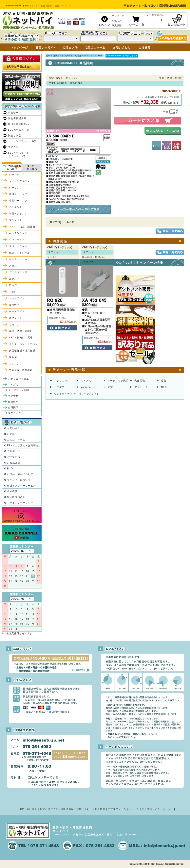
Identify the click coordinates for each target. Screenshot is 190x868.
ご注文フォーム (16, 440)
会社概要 (12, 491)
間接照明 (14, 305)
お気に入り (118, 21)
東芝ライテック (17, 413)
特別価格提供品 (17, 118)
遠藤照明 (13, 402)
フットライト (17, 298)
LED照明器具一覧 (19, 130)
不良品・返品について (20, 474)
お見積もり (14, 434)
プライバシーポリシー (20, 503)
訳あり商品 (15, 136)
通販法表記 (67, 809)
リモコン (14, 325)
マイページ (118, 16)
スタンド (14, 266)
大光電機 (140, 381)
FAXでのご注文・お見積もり (24, 445)
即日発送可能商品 (19, 124)
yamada (86, 387)
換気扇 (13, 357)
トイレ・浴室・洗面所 (22, 227)
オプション (16, 318)
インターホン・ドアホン (23, 344)
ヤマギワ (59, 387)
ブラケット (16, 220)
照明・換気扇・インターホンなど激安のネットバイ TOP (74, 56)
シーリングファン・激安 (22, 141)
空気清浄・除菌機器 (21, 370)
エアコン (13, 147)
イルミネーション (20, 259)
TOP (21, 809)
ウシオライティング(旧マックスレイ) (76, 394)
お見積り (100, 809)
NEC (164, 387)
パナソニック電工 (19, 379)
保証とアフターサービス (21, 486)
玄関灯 (13, 292)
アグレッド (141, 387)
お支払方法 (14, 463)
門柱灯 (13, 285)
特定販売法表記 (16, 497)
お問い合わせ (15, 428)
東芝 (110, 387)
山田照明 (13, 408)
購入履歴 (117, 25)
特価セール (15, 113)
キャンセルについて (19, 480)
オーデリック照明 (118, 381)
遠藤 (164, 381)
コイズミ (86, 381)
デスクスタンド (18, 272)
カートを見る (137, 809)
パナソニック (62, 381)
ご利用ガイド (15, 451)
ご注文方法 (14, 457)
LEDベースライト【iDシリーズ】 (19, 155)
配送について (15, 468)
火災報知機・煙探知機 (22, 351)
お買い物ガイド (49, 809)
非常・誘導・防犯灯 (21, 331)
